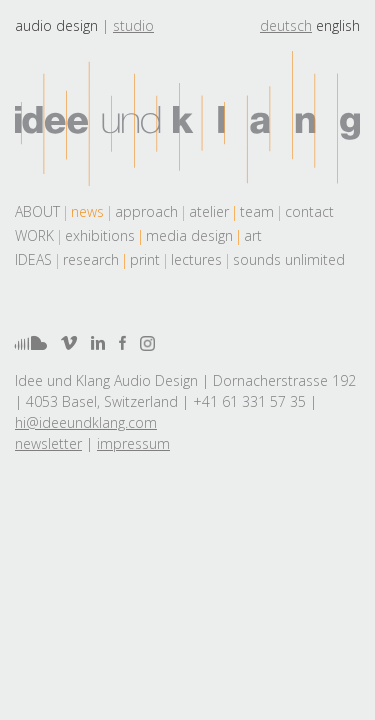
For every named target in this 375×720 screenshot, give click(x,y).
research (91, 259)
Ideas (33, 259)
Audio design (56, 25)
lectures (196, 259)
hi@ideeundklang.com (86, 422)
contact (309, 211)
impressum (133, 443)
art (253, 235)
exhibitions (100, 235)
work (34, 235)
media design (189, 235)
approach (146, 211)
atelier (209, 211)
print (145, 259)
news (87, 211)
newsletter (48, 443)
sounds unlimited (289, 259)
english (338, 25)
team (257, 211)
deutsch (286, 25)
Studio (133, 25)
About (37, 211)
